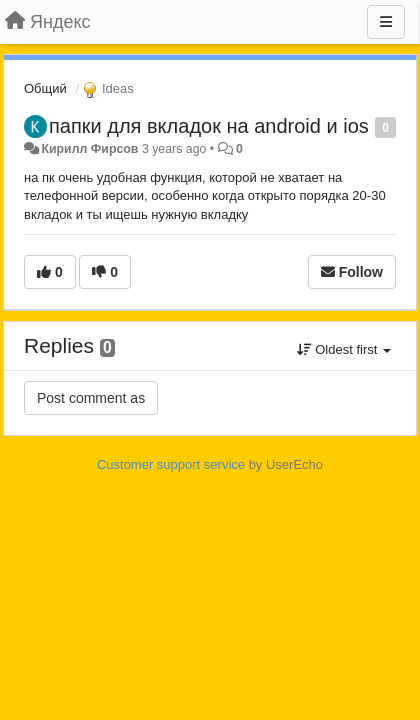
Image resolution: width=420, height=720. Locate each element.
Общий (45, 88)
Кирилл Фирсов (89, 149)
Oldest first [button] (344, 349)
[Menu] (386, 22)
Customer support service (171, 464)
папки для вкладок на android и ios (209, 126)
